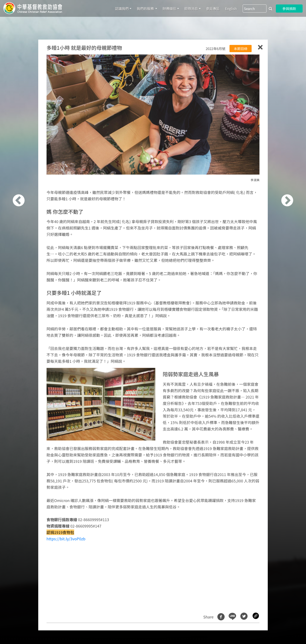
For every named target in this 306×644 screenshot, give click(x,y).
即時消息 (191, 9)
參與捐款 (289, 9)
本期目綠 (241, 49)
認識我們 (122, 9)
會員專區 (213, 9)
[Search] (255, 9)
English (231, 9)
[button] (24, 324)
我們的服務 (146, 9)
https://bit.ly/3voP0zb (66, 539)
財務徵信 (169, 9)
